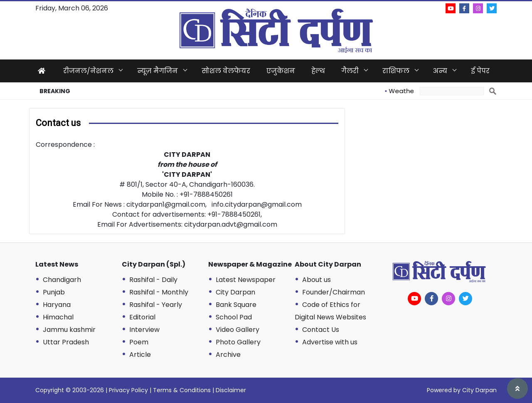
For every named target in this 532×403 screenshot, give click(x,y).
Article (140, 355)
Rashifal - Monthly (159, 292)
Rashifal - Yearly (156, 305)
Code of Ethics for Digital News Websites (330, 311)
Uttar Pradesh (66, 342)
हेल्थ (318, 71)
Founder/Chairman (334, 292)
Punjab (54, 292)
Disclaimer (231, 390)
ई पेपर (480, 71)
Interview (144, 330)
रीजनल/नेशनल (88, 71)
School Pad (234, 317)
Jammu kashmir (69, 330)
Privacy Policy (128, 390)
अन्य (440, 71)
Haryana (57, 305)
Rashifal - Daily (153, 280)
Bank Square (236, 305)
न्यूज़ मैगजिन (158, 71)
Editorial (142, 317)
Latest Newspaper (246, 280)
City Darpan (235, 292)
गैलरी (350, 71)
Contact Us (321, 330)
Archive (228, 355)
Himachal (58, 317)
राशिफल (396, 71)
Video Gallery (238, 330)
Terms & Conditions (182, 390)
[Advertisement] (430, 166)
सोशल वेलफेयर (226, 71)
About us (316, 280)
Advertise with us (330, 342)
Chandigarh (62, 280)
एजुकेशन (281, 71)
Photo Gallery (238, 342)
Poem (139, 342)
